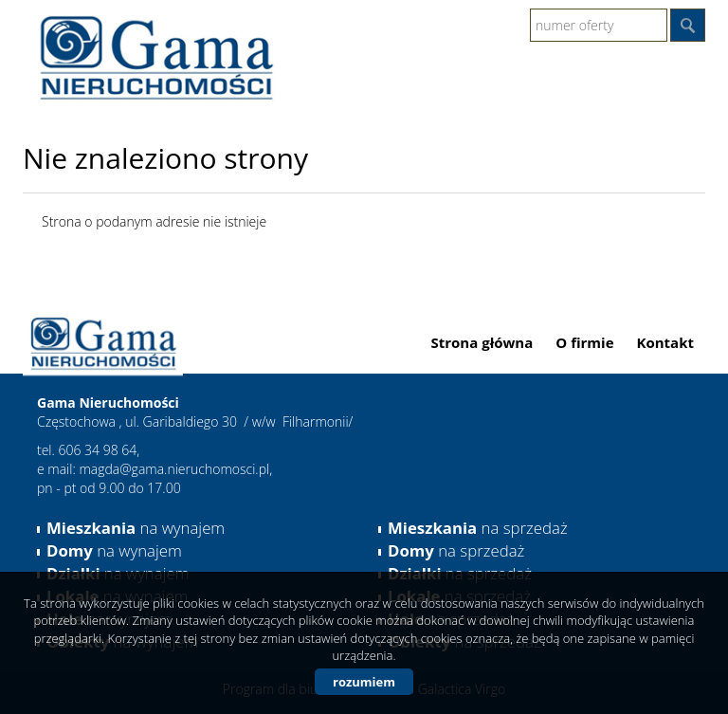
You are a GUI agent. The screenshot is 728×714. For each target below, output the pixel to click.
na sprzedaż (478, 528)
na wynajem (136, 528)
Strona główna (482, 342)
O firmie (584, 342)
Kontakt (666, 342)
